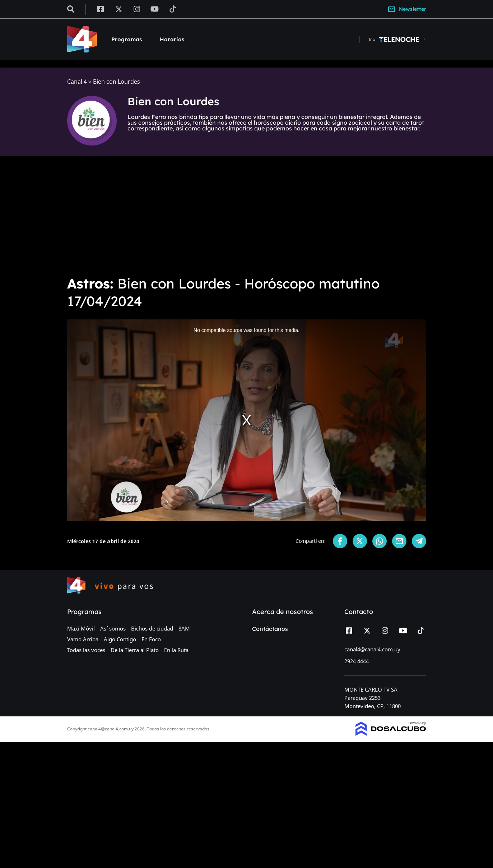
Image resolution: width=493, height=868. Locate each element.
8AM (184, 628)
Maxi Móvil (81, 628)
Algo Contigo (120, 639)
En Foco (151, 639)
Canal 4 (77, 82)
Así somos (113, 628)
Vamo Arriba (83, 639)
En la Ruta (176, 650)
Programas (127, 39)
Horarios (172, 39)
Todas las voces (86, 650)
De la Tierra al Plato (135, 650)
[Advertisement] (247, 216)
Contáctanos (270, 629)
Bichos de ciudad (152, 628)
